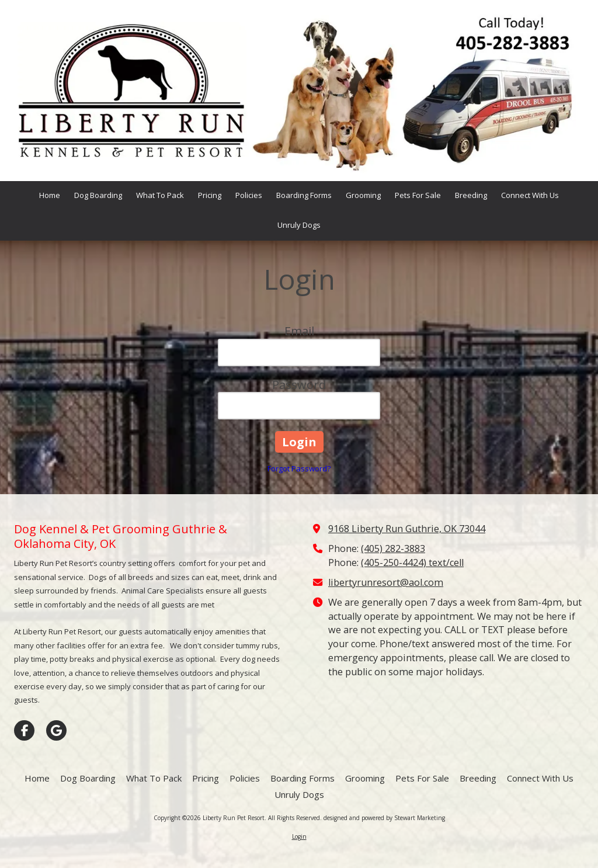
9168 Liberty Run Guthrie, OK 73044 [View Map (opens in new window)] (407, 529)
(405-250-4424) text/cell (412, 563)
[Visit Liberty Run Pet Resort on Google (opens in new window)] (56, 730)
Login (299, 836)
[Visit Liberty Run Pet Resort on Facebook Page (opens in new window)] (24, 730)
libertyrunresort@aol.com (386, 582)
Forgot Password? (299, 468)
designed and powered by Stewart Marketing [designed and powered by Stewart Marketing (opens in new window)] (384, 818)
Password (299, 385)
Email (299, 331)
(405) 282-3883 (393, 548)
